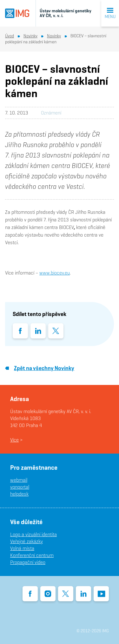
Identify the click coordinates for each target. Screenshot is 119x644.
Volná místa (22, 548)
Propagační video (28, 562)
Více (14, 440)
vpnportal (20, 487)
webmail (19, 480)
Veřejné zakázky (26, 541)
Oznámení (51, 113)
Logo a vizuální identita (33, 534)
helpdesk (19, 494)
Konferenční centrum (32, 555)
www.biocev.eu (55, 273)
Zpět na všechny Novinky (40, 368)
